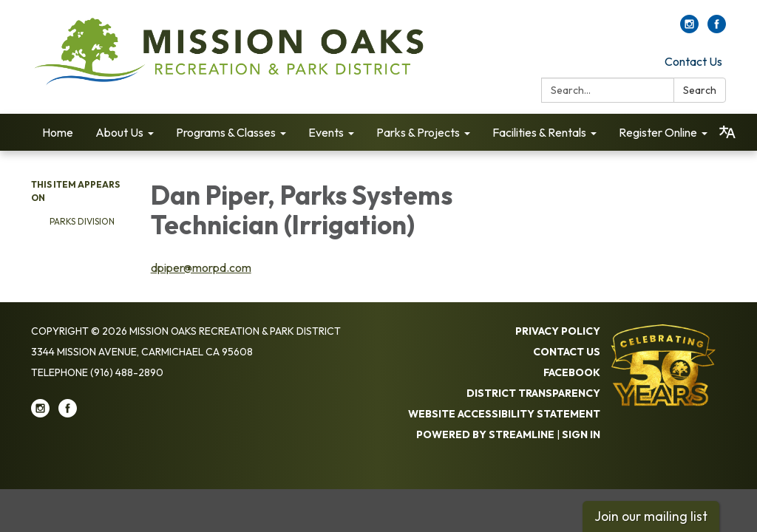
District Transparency (533, 393)
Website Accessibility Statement (504, 414)
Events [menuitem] (326, 132)
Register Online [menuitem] (658, 132)
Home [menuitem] (58, 132)
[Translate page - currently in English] (727, 132)
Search (700, 90)
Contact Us (693, 61)
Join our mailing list (651, 516)
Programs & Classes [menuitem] (226, 132)
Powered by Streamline (485, 434)
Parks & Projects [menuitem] (418, 132)
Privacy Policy (558, 331)
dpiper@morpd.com (201, 267)
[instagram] (689, 29)
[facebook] (717, 29)
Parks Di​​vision (82, 221)
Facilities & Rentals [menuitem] (539, 132)
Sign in (581, 434)
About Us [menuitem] (119, 132)
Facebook (572, 372)
